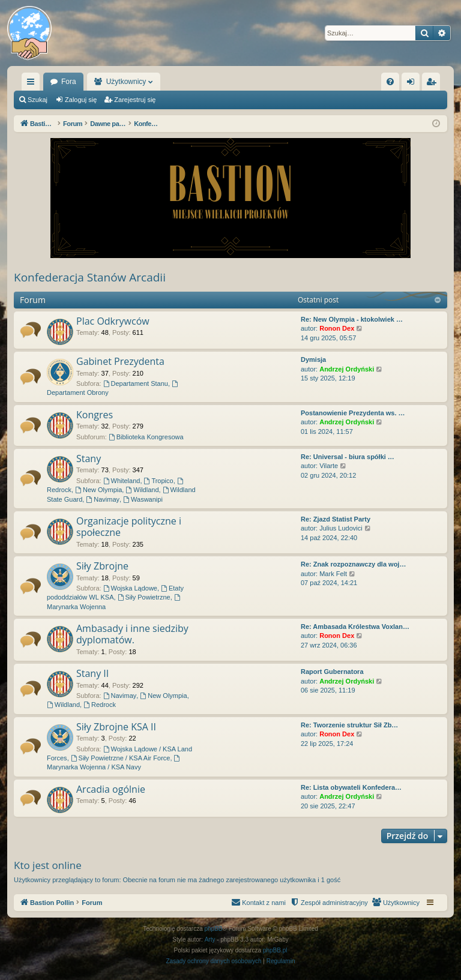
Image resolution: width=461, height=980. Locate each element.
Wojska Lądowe (130, 588)
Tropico (159, 481)
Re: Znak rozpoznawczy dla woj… (353, 564)
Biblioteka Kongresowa (146, 437)
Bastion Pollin (72, 82)
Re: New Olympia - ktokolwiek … (352, 319)
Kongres (95, 415)
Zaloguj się (81, 100)
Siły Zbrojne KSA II (116, 727)
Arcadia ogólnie (111, 789)
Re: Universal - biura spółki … (348, 457)
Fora (131, 82)
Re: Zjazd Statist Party (336, 519)
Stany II (92, 673)
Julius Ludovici (341, 528)
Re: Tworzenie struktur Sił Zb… (349, 725)
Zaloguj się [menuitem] (413, 84)
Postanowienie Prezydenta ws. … (353, 413)
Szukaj (38, 100)
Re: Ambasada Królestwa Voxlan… (355, 627)
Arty (210, 939)
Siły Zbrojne (102, 566)
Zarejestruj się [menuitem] (433, 84)
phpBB (214, 929)
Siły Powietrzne (144, 597)
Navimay (103, 499)
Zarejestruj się (135, 100)
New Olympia (98, 490)
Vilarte (329, 466)
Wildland (142, 490)
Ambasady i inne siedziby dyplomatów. (132, 634)
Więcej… (33, 84)
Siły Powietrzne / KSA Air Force (121, 758)
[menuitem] (390, 82)
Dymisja (313, 359)
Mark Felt (333, 574)
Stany (89, 458)
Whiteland (122, 481)
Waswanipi (143, 499)
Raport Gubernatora (332, 672)
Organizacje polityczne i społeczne (129, 527)
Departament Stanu (136, 383)
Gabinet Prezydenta (120, 361)
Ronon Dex (337, 328)
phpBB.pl (275, 950)
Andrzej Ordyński (347, 369)
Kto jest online (48, 865)
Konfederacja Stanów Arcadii (90, 277)
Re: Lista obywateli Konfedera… (351, 787)
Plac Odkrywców (113, 321)
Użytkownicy (188, 82)
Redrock (100, 705)
